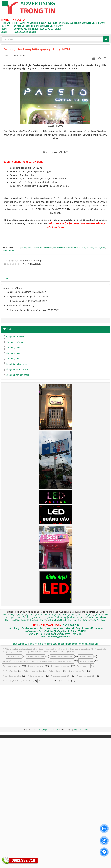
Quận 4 (30, 744)
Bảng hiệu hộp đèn (15, 466)
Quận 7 (55, 744)
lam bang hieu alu (36, 796)
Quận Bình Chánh (58, 750)
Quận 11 (89, 744)
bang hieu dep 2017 (77, 801)
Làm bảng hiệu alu (15, 472)
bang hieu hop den (36, 786)
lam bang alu (86, 786)
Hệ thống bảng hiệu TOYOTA (21, 431)
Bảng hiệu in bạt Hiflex (17, 494)
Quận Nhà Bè (100, 747)
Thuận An (95, 750)
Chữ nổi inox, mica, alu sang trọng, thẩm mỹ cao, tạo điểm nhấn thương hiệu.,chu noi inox (38, 791)
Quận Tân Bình (23, 747)
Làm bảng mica (13, 483)
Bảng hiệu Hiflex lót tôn (17, 499)
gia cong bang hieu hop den (71, 773)
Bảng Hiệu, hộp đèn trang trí (20, 422)
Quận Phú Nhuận (55, 747)
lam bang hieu (14, 786)
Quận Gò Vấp (86, 747)
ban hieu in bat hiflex (12, 806)
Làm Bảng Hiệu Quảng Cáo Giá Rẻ (17, 810)
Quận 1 (5, 744)
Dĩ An (103, 750)
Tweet (6, 408)
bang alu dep (55, 801)
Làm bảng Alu (12, 488)
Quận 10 (80, 744)
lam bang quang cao (12, 796)
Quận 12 (98, 744)
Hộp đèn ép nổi (14, 435)
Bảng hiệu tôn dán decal (17, 504)
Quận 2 (14, 744)
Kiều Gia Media (81, 859)
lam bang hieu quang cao (62, 786)
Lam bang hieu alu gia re (25, 773)
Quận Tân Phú (38, 747)
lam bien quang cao (47, 773)
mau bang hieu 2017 (85, 806)
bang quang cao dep (33, 801)
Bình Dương (83, 750)
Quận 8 (63, 744)
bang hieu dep (86, 791)
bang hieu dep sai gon (60, 796)
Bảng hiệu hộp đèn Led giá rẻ (21, 426)
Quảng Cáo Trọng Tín (49, 859)
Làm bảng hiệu (13, 477)
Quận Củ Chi (27, 750)
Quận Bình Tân (41, 750)
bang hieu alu (92, 773)
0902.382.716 (23, 860)
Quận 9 (71, 744)
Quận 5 (38, 744)
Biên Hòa (72, 750)
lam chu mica (45, 810)
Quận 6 (46, 744)
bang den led (83, 796)
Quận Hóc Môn (12, 750)
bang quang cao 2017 (60, 806)
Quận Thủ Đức (71, 747)
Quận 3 (22, 744)
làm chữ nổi (64, 810)
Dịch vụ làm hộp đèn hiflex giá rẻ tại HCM (27, 440)
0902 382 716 (71, 755)
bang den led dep (36, 806)
